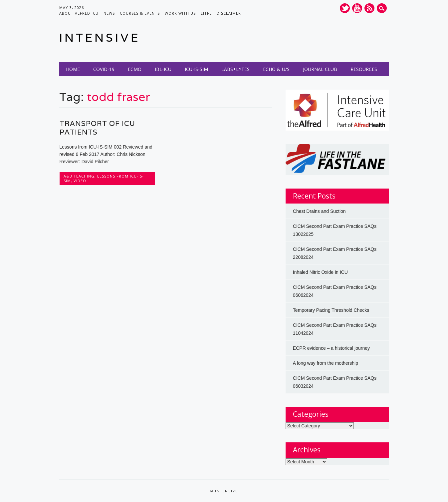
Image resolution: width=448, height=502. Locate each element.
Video (80, 181)
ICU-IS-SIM (196, 69)
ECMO (135, 69)
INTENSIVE (100, 37)
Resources (364, 69)
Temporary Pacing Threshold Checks (331, 310)
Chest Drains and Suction (319, 211)
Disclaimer (229, 13)
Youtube (357, 8)
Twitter (345, 8)
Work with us (180, 13)
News (109, 13)
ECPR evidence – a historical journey (331, 348)
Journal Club (320, 69)
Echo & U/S (276, 69)
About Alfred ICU (79, 13)
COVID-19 (104, 69)
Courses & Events (140, 13)
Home (73, 69)
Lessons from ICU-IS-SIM (104, 178)
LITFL (206, 13)
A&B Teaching (79, 176)
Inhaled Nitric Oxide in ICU (320, 272)
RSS (369, 8)
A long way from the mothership (326, 363)
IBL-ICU (163, 69)
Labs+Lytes (235, 69)
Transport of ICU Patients (97, 128)
